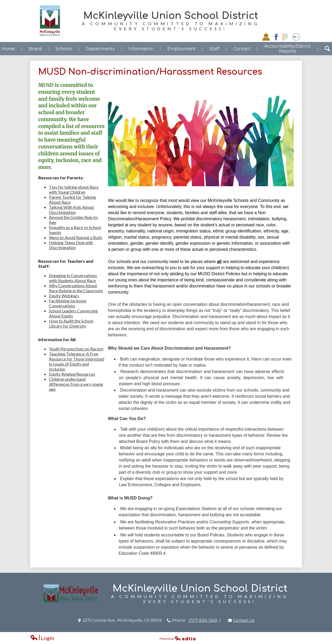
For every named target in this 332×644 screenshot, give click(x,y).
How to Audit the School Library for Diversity (71, 323)
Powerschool (285, 37)
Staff (266, 37)
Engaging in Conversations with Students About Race (73, 278)
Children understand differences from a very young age (76, 384)
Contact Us (244, 620)
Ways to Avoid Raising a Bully (76, 237)
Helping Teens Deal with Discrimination (71, 245)
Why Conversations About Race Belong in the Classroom (76, 288)
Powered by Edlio (178, 638)
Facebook (276, 37)
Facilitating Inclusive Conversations (68, 303)
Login (42, 638)
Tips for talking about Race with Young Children (74, 189)
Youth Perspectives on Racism (76, 349)
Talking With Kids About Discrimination (71, 210)
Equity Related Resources (72, 374)
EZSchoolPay (296, 37)
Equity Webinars (64, 296)
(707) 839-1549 (203, 620)
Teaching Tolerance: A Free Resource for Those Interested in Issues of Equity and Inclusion (77, 361)
